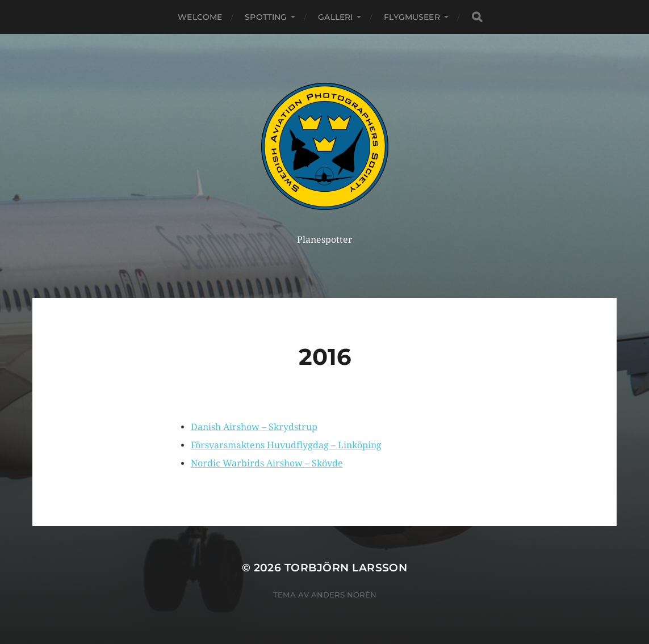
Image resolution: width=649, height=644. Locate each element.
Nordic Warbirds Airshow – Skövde (267, 463)
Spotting (266, 17)
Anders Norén (344, 595)
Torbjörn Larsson (346, 568)
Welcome (200, 17)
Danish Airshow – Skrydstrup (254, 427)
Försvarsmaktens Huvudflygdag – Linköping (286, 445)
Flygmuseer (412, 17)
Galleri (335, 17)
